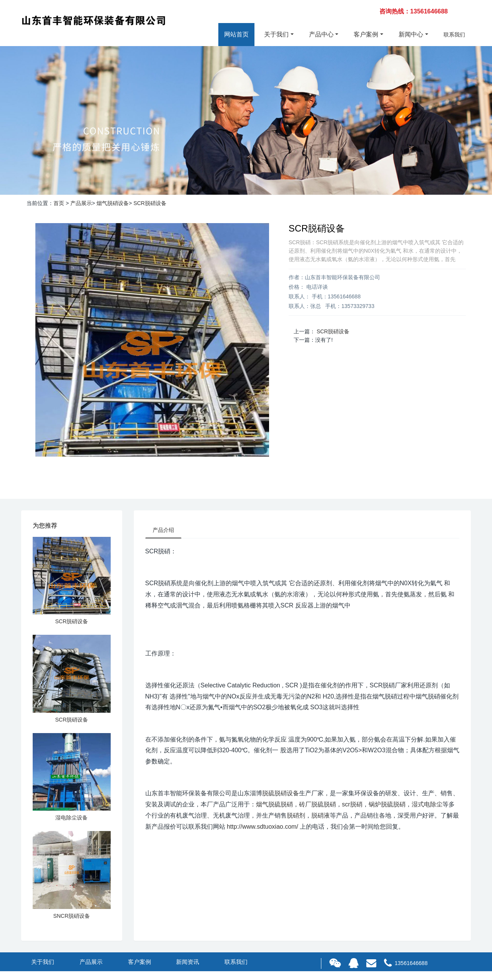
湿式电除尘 (427, 805)
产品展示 (81, 203)
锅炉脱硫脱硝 (387, 805)
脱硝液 (321, 816)
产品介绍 (164, 530)
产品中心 (321, 34)
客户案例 (366, 34)
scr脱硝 (352, 805)
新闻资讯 (188, 962)
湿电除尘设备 (71, 818)
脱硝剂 (296, 816)
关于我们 (276, 34)
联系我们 (454, 35)
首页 (59, 203)
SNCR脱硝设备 (71, 916)
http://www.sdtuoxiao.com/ (263, 827)
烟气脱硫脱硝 (274, 805)
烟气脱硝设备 (113, 203)
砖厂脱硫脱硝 (317, 805)
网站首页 (236, 34)
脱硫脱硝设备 (281, 794)
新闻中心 (411, 34)
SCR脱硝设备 (150, 203)
